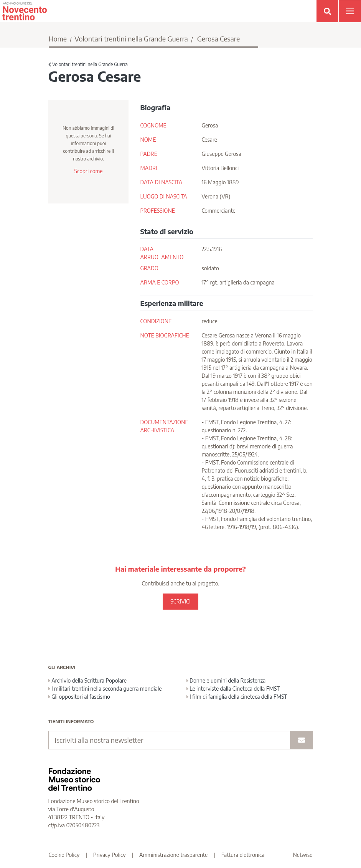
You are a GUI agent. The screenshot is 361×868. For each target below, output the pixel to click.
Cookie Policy (64, 855)
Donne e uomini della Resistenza (226, 680)
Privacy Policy (110, 855)
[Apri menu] (350, 11)
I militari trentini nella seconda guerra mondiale (105, 689)
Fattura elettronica (243, 855)
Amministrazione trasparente (173, 855)
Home (58, 39)
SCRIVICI (180, 601)
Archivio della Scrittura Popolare (88, 680)
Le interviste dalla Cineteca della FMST (233, 689)
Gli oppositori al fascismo (79, 697)
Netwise (303, 855)
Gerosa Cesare (219, 39)
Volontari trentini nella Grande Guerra (131, 39)
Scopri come (88, 171)
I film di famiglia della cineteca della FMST (237, 697)
